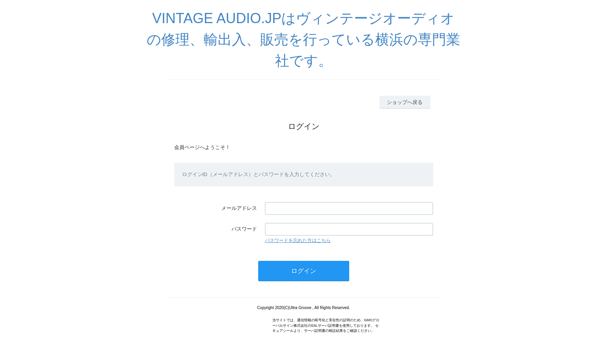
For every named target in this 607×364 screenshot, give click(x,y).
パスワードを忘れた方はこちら (298, 240)
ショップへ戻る (405, 102)
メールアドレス (239, 208)
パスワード (244, 229)
